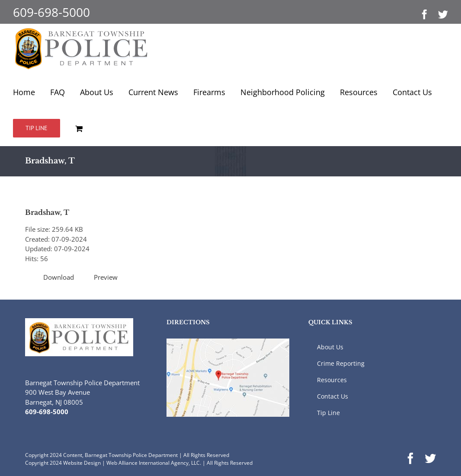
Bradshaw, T (47, 212)
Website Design (82, 463)
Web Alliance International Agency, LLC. (154, 463)
